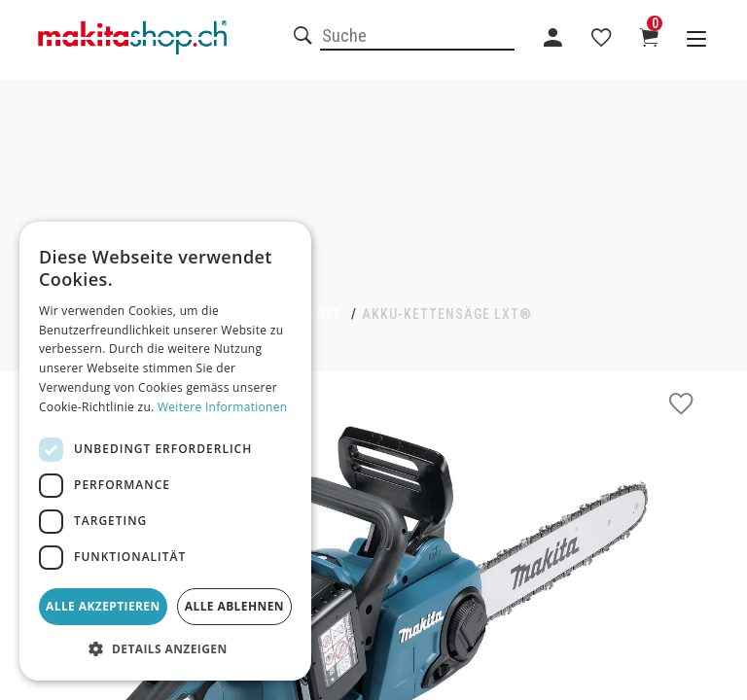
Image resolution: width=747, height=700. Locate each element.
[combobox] (417, 37)
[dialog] (165, 451)
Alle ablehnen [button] (234, 606)
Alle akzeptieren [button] (103, 606)
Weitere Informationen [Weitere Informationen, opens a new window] (223, 407)
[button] (165, 649)
